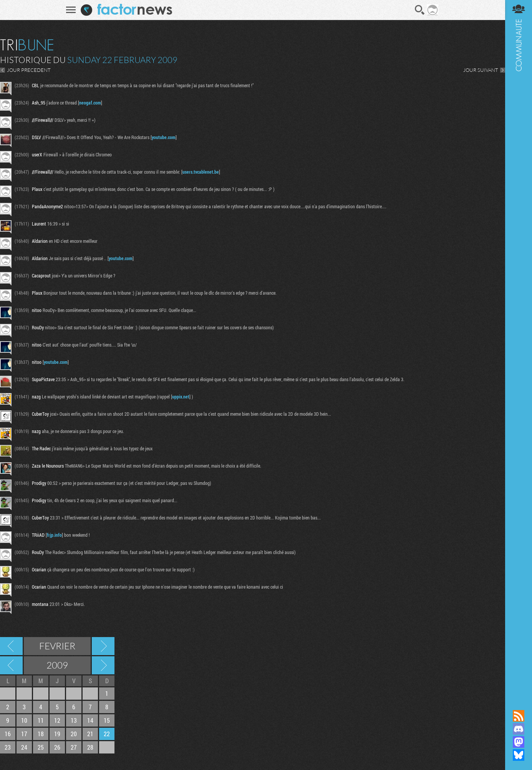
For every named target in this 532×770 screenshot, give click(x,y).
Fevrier (57, 646)
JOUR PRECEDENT (29, 70)
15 (107, 720)
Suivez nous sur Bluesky (519, 755)
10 (24, 720)
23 (8, 747)
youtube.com (164, 137)
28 (90, 747)
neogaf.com (90, 103)
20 (74, 734)
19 (57, 734)
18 (41, 734)
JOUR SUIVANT (481, 70)
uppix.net (181, 397)
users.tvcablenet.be (201, 172)
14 (90, 720)
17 (24, 734)
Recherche (420, 10)
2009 (57, 665)
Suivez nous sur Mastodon (519, 742)
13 (74, 720)
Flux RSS (519, 716)
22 (107, 734)
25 (41, 747)
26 (57, 747)
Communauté (519, 348)
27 (74, 747)
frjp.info (54, 535)
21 (90, 734)
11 (41, 720)
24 (24, 747)
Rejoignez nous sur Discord (519, 729)
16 (8, 734)
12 (57, 720)
